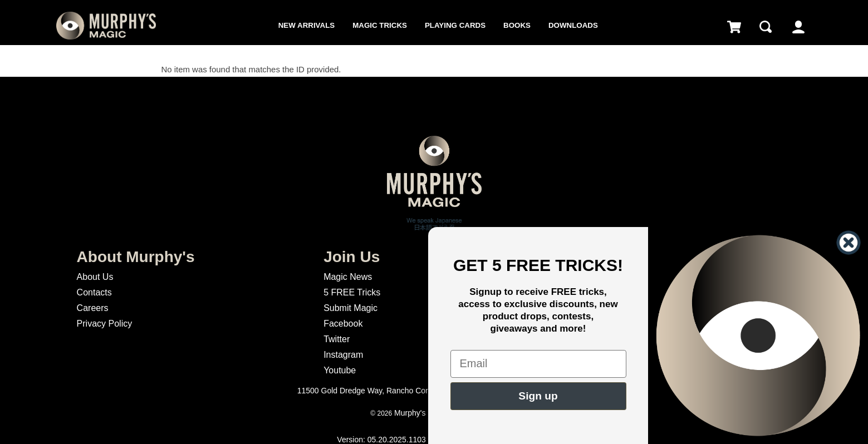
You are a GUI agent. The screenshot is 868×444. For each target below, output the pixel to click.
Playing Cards (455, 25)
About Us (95, 277)
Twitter (337, 339)
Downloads (573, 25)
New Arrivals (307, 25)
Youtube (340, 370)
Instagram (343, 355)
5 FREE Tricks (352, 292)
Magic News (348, 277)
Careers (93, 308)
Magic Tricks (380, 25)
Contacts (94, 292)
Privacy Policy (105, 324)
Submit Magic (350, 308)
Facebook (343, 324)
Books (517, 25)
